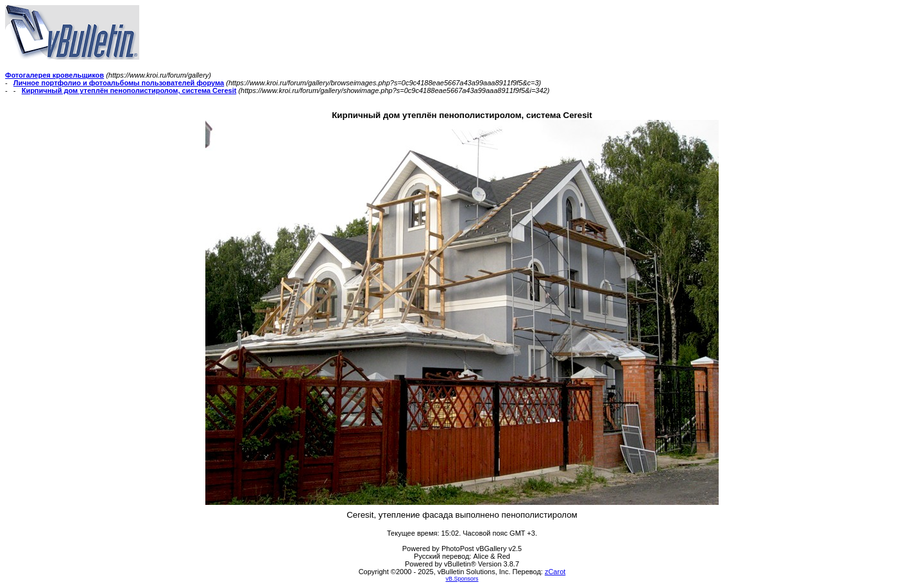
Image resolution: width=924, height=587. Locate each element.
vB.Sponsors (462, 579)
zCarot (555, 572)
